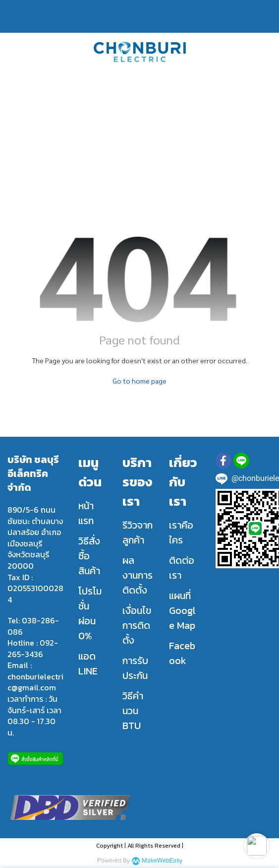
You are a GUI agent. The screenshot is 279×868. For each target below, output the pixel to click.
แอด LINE (88, 664)
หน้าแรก (86, 513)
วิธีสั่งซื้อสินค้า (89, 556)
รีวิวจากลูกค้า (138, 533)
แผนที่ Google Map (182, 610)
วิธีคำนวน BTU (133, 711)
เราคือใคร (181, 533)
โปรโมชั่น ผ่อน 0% (90, 613)
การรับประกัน (135, 668)
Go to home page (139, 381)
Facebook (182, 653)
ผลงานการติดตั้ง (138, 575)
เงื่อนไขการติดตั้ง (137, 625)
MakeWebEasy (162, 861)
